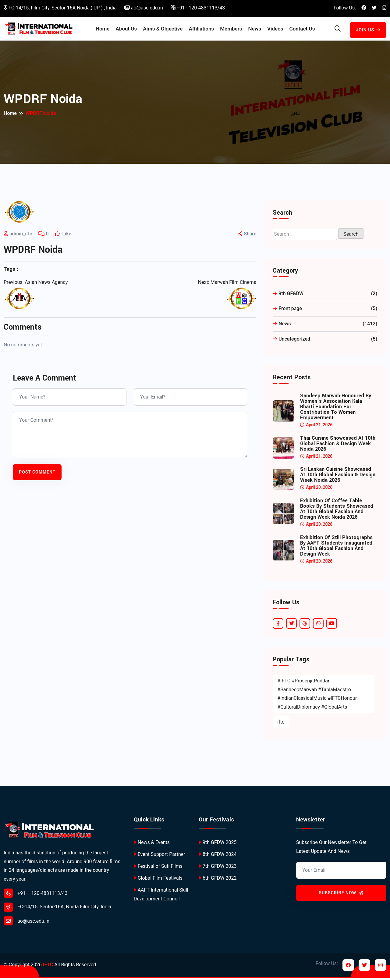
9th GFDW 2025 (218, 844)
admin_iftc (21, 236)
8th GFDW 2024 (218, 856)
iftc (281, 724)
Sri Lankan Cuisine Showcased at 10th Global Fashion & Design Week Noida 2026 (338, 477)
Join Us (368, 31)
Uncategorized (325, 341)
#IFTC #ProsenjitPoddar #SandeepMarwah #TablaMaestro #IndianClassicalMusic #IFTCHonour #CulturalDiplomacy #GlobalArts (317, 696)
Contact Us (302, 30)
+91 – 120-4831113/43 (35, 895)
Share (247, 236)
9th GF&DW (325, 296)
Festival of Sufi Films (158, 868)
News (255, 30)
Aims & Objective (163, 30)
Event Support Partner (160, 856)
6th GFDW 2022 (218, 880)
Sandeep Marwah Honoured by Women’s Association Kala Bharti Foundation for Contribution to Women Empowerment (336, 409)
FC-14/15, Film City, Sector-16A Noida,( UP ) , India (60, 8)
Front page (325, 311)
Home (103, 30)
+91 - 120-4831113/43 (198, 8)
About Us (126, 30)
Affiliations (201, 30)
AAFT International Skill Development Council (161, 896)
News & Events (152, 844)
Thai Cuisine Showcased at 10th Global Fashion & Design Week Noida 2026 (338, 445)
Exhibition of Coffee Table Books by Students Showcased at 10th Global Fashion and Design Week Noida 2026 (337, 511)
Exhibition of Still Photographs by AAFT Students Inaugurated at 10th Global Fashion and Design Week (336, 548)
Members (231, 30)
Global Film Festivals (158, 880)
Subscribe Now (341, 895)
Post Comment (37, 474)
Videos (275, 30)
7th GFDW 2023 (218, 868)
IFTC (48, 967)
